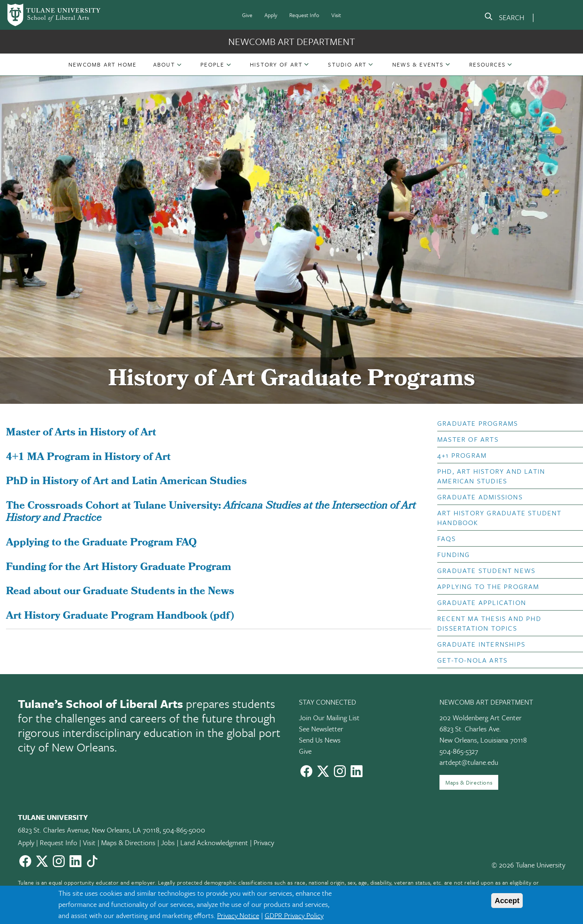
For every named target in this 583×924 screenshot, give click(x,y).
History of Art (276, 64)
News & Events (418, 64)
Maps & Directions (469, 782)
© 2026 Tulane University (528, 865)
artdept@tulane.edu (469, 762)
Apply (271, 15)
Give (247, 15)
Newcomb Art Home (102, 64)
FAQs (447, 538)
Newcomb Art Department (292, 41)
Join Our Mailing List (329, 717)
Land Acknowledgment (214, 842)
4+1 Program (462, 455)
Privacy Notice (238, 915)
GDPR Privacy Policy (294, 915)
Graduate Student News (486, 570)
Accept (507, 901)
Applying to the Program (488, 586)
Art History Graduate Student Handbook (500, 518)
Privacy (264, 842)
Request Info (304, 15)
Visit (336, 15)
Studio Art (347, 64)
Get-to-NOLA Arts (472, 660)
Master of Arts (468, 439)
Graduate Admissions (480, 497)
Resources (487, 64)
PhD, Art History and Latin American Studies (491, 476)
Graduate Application (482, 602)
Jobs (168, 842)
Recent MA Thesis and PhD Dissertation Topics (489, 623)
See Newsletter (321, 729)
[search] (504, 18)
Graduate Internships (481, 644)
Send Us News (320, 740)
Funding (454, 554)
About (164, 64)
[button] (102, 64)
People (212, 64)
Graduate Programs (478, 423)
